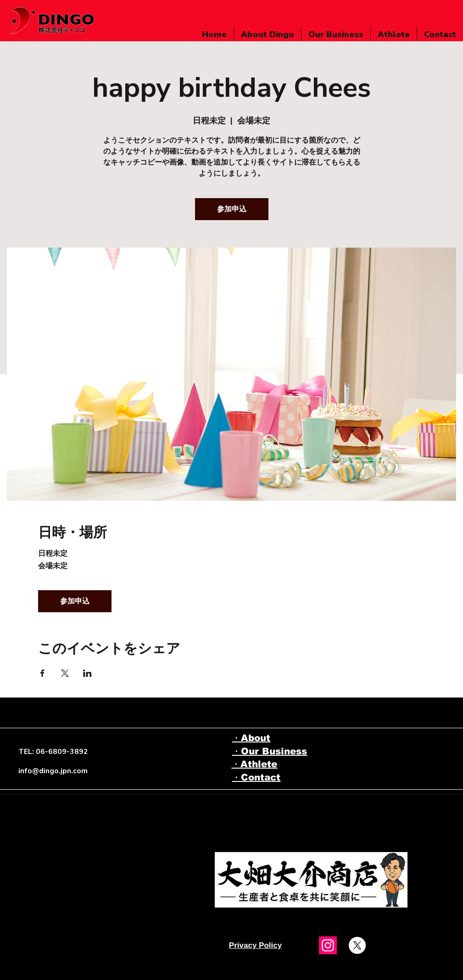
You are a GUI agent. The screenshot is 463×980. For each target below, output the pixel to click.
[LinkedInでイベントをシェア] (87, 673)
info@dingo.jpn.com (53, 771)
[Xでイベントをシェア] (65, 673)
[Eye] (311, 880)
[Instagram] (328, 945)
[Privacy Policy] (256, 946)
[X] (357, 945)
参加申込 (232, 209)
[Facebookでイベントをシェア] (42, 673)
